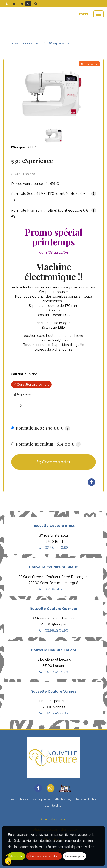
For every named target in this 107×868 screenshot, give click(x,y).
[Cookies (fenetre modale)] (8, 860)
